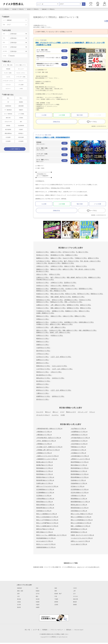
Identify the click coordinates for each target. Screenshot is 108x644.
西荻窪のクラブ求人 (97, 294)
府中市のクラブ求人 (43, 399)
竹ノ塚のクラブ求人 (82, 252)
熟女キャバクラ (71, 412)
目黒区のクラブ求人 (43, 335)
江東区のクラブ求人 (43, 277)
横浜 (37, 596)
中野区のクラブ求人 (43, 319)
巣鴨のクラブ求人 (80, 316)
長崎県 (75, 605)
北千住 (38, 594)
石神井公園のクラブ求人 (86, 322)
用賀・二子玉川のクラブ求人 (73, 302)
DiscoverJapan (79, 630)
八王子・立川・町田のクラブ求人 (61, 357)
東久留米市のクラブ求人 (44, 375)
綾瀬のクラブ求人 (56, 252)
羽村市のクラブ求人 (43, 372)
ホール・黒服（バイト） (21, 65)
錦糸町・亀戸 (58, 594)
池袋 (56, 588)
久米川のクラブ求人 (58, 378)
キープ (91, 4)
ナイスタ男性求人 (5, 9)
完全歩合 (12, 56)
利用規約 (45, 630)
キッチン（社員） (8, 73)
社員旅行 (21, 129)
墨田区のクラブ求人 (43, 297)
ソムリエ (8, 77)
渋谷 (37, 588)
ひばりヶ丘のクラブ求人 (59, 366)
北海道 (19, 602)
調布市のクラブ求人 (43, 363)
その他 (63, 415)
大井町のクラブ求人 (57, 266)
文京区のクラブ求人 (43, 327)
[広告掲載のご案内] (54, 618)
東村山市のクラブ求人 (43, 378)
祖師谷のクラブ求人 (43, 302)
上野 (74, 591)
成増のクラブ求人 (93, 258)
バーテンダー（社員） (21, 77)
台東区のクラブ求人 (43, 305)
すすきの (76, 596)
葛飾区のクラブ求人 (43, 269)
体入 (8, 98)
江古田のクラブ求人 (57, 322)
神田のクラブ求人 (86, 308)
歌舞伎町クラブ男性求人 (48, 9)
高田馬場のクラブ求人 (86, 289)
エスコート (8, 89)
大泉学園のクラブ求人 (71, 322)
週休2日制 (8, 118)
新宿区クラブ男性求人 (33, 9)
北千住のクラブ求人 (69, 252)
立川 (74, 594)
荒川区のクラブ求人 (43, 255)
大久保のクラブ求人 (71, 289)
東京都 (19, 599)
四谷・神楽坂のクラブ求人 (58, 291)
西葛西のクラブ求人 (68, 263)
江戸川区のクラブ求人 (43, 261)
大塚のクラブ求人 (68, 316)
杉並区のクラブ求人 (43, 294)
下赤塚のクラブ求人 (81, 258)
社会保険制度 (21, 126)
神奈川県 (76, 599)
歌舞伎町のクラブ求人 (57, 289)
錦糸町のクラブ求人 (78, 297)
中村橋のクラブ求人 (43, 324)
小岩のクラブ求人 (42, 263)
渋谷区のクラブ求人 (43, 286)
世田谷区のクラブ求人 (43, 300)
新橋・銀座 (20, 591)
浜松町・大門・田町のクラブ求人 (60, 332)
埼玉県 (38, 599)
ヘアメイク (8, 85)
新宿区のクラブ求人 (43, 289)
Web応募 (44, 115)
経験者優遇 (21, 106)
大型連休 (21, 118)
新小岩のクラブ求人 (54, 263)
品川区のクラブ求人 (43, 283)
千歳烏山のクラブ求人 (57, 302)
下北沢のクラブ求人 (85, 300)
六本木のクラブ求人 (55, 330)
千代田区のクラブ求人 (43, 311)
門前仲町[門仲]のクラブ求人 (45, 279)
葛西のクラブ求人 (57, 261)
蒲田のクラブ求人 (81, 266)
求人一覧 (27, 630)
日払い (21, 98)
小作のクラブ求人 (56, 372)
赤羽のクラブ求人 (55, 274)
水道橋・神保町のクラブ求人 (45, 313)
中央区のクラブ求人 (43, 308)
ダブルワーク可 (8, 122)
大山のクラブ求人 (68, 258)
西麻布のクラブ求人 (43, 332)
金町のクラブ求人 (68, 269)
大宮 (18, 596)
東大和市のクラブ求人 (43, 381)
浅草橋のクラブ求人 (73, 305)
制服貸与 (21, 110)
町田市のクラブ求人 (43, 390)
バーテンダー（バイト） (8, 81)
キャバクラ (40, 412)
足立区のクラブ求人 (43, 252)
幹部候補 (8, 69)
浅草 (18, 594)
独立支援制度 (8, 129)
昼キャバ (55, 412)
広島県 (56, 605)
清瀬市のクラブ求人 (43, 345)
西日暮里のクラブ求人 (57, 255)
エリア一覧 (36, 630)
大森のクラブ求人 (69, 266)
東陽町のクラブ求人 (94, 277)
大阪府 (38, 605)
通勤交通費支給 (8, 133)
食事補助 (8, 126)
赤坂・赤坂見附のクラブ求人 (88, 330)
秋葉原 (38, 591)
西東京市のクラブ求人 (43, 366)
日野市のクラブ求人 (43, 384)
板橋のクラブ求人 (56, 258)
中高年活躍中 (21, 137)
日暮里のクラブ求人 (71, 255)
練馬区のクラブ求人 (43, 322)
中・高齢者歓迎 (8, 110)
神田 (56, 591)
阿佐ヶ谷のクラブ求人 (57, 294)
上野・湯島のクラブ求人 (58, 305)
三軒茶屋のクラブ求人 (71, 300)
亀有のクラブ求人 (56, 269)
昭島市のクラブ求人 (43, 338)
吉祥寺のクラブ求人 (58, 396)
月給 (52, 51)
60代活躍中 (21, 141)
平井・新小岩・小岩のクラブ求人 (90, 261)
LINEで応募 (62, 115)
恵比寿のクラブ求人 (69, 286)
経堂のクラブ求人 (57, 300)
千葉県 (56, 599)
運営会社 (69, 630)
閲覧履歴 (98, 4)
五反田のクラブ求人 (70, 283)
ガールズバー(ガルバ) (43, 415)
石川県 (19, 605)
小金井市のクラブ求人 (43, 348)
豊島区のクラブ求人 (43, 316)
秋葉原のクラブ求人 (71, 311)
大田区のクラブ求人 (43, 266)
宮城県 (38, 602)
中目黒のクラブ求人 (57, 335)
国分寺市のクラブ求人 (43, 351)
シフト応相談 (21, 114)
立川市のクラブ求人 (43, 357)
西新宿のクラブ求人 (43, 291)
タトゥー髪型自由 (8, 114)
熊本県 (19, 607)
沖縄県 (38, 607)
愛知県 (75, 602)
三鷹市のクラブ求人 (43, 393)
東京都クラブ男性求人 (18, 9)
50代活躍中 (8, 141)
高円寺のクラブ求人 (83, 294)
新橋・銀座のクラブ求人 (58, 308)
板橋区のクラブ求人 (43, 258)
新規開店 (21, 102)
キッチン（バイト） (21, 73)
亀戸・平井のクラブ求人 (71, 261)
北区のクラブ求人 (42, 274)
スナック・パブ (83, 412)
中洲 (56, 596)
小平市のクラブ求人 (43, 354)
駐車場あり (21, 133)
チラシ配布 (21, 85)
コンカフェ (55, 415)
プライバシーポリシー (57, 630)
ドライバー (21, 81)
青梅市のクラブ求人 (43, 342)
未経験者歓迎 (8, 106)
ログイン (105, 4)
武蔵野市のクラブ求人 (43, 396)
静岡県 (56, 602)
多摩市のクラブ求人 (43, 360)
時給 (52, 160)
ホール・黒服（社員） (8, 65)
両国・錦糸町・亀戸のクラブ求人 (77, 277)
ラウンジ (92, 412)
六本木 (75, 588)
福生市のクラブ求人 (43, 387)
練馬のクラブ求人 (67, 324)
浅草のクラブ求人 (86, 305)
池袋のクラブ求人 (56, 316)
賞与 (21, 122)
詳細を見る (57, 122)
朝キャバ (48, 412)
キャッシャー (21, 69)
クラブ (62, 412)
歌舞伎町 (20, 588)
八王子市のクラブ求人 (43, 369)
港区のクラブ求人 (42, 330)
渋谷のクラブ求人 (56, 286)
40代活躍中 (8, 137)
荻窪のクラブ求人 (71, 294)
